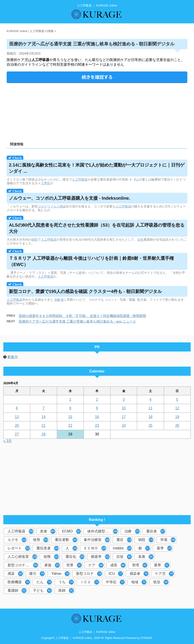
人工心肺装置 (22, 557)
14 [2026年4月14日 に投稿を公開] (44, 417)
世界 (74, 565)
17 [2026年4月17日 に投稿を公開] (124, 417)
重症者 (156, 531)
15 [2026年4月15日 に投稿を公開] (70, 417)
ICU (116, 574)
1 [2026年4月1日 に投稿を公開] (70, 399)
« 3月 (8, 441)
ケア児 (164, 574)
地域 (139, 582)
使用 (41, 540)
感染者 (139, 574)
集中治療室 (97, 540)
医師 (66, 591)
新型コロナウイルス (23, 565)
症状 (124, 557)
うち (66, 582)
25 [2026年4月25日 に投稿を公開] (150, 426)
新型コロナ (89, 574)
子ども (42, 591)
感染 (63, 206)
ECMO (71, 531)
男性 (47, 183)
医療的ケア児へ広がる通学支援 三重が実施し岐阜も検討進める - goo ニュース (77, 321)
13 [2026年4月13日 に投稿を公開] (17, 417)
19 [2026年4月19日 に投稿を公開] (177, 417)
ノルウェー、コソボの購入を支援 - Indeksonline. (70, 198)
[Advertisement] (97, 111)
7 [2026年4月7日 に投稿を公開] (43, 408)
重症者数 (66, 540)
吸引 (37, 574)
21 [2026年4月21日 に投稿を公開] (44, 426)
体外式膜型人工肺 (103, 531)
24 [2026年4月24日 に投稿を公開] (124, 426)
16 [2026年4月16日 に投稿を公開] (97, 417)
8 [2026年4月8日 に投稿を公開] (70, 408)
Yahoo (60, 574)
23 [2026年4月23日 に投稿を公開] (97, 426)
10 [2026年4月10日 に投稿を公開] (124, 408)
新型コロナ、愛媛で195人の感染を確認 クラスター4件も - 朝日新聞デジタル (85, 291)
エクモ (17, 540)
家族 (52, 565)
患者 (48, 531)
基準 (164, 548)
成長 (118, 565)
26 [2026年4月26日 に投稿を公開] (177, 426)
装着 (146, 557)
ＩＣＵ (90, 582)
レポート (19, 548)
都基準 (100, 557)
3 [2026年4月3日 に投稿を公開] (124, 399)
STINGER (146, 638)
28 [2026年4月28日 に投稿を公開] (44, 434)
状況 (161, 582)
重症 (124, 540)
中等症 (115, 582)
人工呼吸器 (80, 179)
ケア (96, 565)
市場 (168, 540)
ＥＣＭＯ (95, 548)
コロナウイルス (49, 206)
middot (122, 548)
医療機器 (19, 582)
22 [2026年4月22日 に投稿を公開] (70, 426)
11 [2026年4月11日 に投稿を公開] (150, 408)
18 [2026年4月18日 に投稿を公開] (150, 417)
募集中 (13, 357)
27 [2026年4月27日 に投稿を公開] (17, 434)
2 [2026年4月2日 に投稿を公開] (97, 399)
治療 (132, 531)
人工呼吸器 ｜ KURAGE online (97, 632)
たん (44, 582)
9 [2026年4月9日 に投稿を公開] (97, 408)
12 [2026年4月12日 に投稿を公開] (177, 408)
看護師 (17, 591)
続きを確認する (97, 77)
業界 (162, 565)
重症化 (75, 557)
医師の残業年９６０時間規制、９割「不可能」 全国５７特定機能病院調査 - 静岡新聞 (83, 316)
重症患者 (48, 548)
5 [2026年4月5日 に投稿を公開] (177, 399)
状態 (51, 557)
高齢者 (59, 300)
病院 (35, 240)
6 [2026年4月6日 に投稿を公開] (17, 408)
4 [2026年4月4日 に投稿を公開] (151, 399)
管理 (140, 565)
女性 (140, 240)
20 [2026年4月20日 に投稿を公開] (17, 426)
